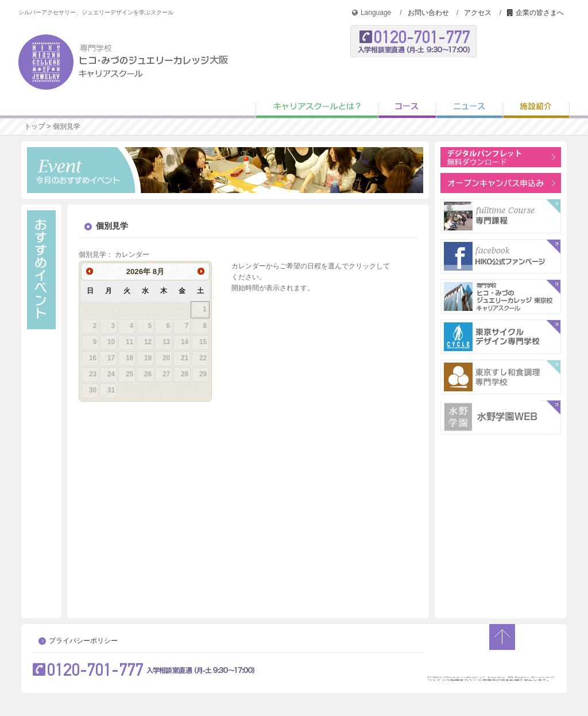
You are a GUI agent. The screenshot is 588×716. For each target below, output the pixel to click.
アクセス (478, 13)
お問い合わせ (428, 13)
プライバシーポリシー (83, 641)
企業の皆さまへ (535, 13)
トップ (34, 126)
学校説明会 (478, 85)
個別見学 (541, 85)
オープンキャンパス (415, 85)
